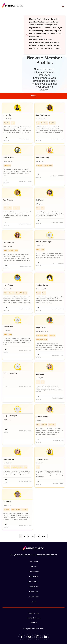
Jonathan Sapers (42, 285)
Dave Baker (8, 115)
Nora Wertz (7, 502)
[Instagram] (38, 637)
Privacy (34, 622)
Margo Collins (41, 327)
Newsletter (34, 577)
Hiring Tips (34, 592)
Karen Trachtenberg (43, 115)
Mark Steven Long (42, 158)
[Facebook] (22, 637)
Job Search (34, 562)
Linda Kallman (9, 459)
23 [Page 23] (38, 536)
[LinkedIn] (46, 637)
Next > (44, 536)
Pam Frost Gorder (42, 459)
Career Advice (34, 582)
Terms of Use (34, 613)
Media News (34, 587)
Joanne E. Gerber (42, 417)
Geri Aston (40, 200)
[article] (17, 123)
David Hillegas (9, 158)
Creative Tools (34, 597)
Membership (34, 572)
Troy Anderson (9, 200)
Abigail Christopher (10, 416)
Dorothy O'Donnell (10, 373)
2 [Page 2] (25, 536)
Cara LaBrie (40, 374)
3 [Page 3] (29, 536)
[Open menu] (63, 6)
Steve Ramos (8, 285)
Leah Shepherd (9, 243)
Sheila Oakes (8, 327)
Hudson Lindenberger (44, 242)
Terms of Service (34, 618)
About (34, 602)
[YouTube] (30, 637)
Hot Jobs (34, 567)
